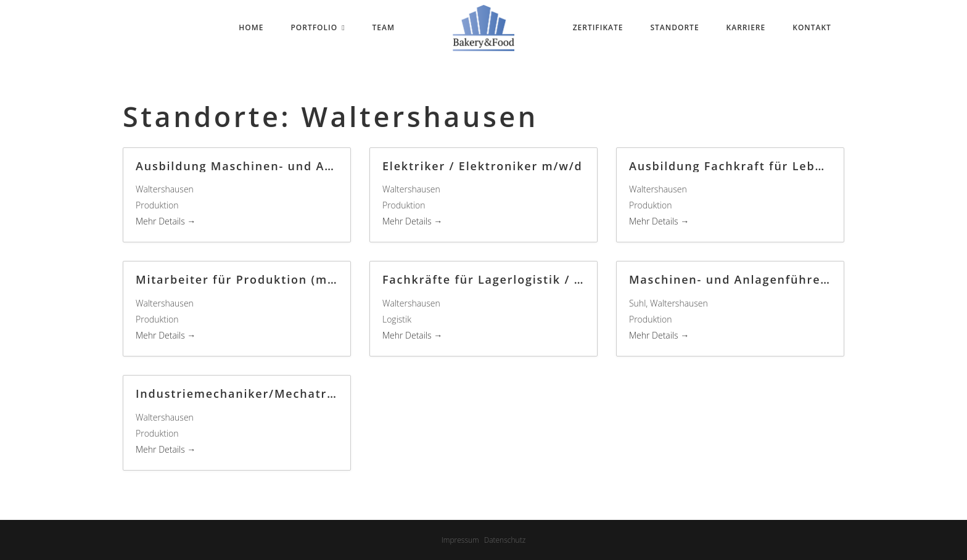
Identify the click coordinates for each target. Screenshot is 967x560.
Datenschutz (505, 540)
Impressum (460, 540)
